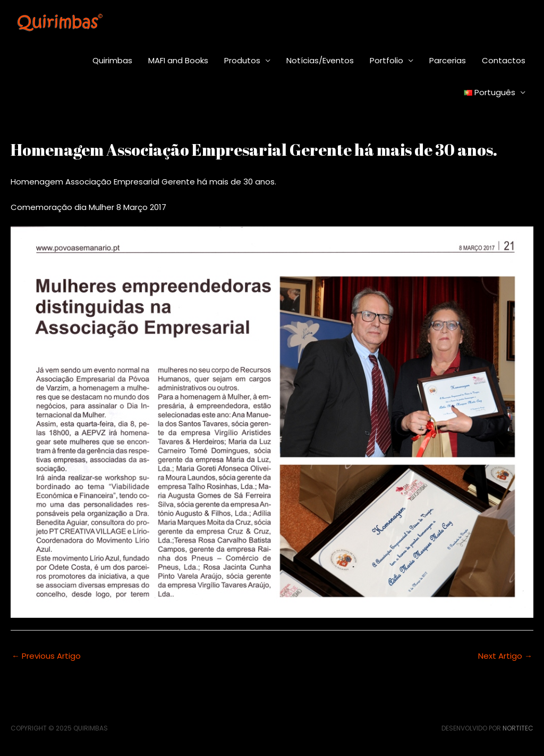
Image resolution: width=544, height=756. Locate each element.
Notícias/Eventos (320, 60)
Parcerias (448, 60)
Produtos (242, 60)
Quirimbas (112, 60)
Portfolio (386, 60)
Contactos (504, 60)
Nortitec (518, 728)
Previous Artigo (46, 656)
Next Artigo (505, 656)
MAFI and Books (178, 60)
